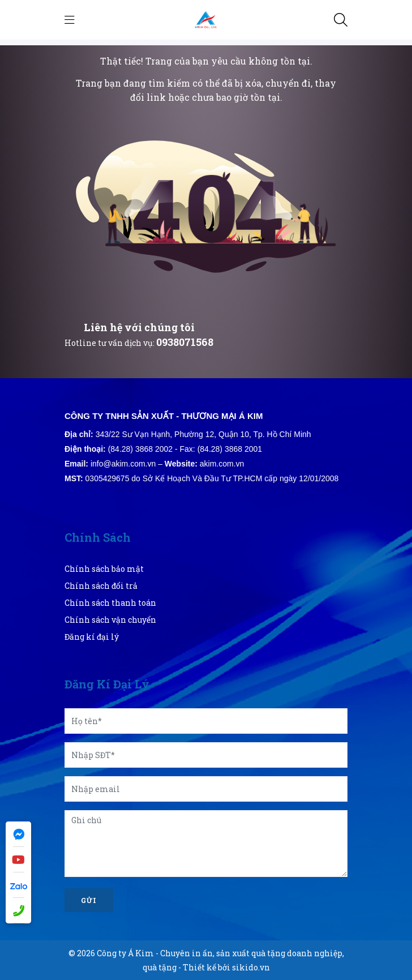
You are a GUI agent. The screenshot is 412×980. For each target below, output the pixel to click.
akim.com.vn (222, 464)
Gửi (89, 900)
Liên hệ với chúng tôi (139, 327)
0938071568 (185, 342)
